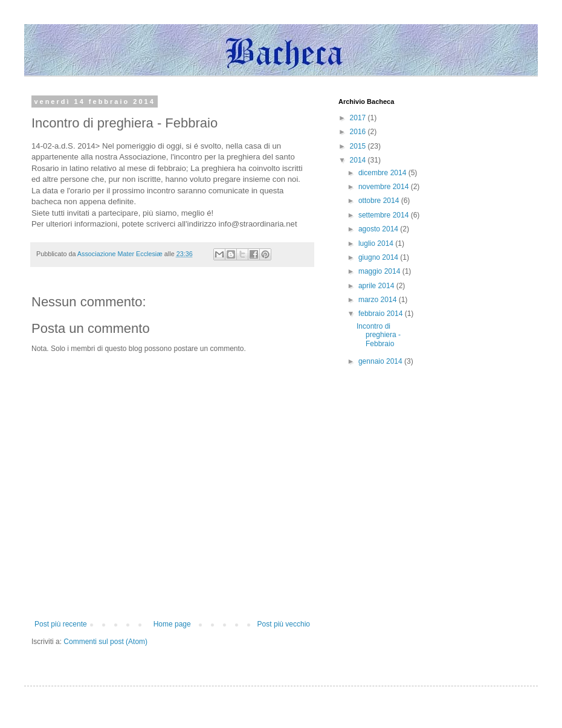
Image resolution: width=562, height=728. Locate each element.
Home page (172, 624)
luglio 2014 (377, 243)
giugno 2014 (379, 257)
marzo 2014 (379, 300)
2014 (359, 160)
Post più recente (61, 624)
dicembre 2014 (383, 173)
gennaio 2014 (381, 361)
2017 (359, 118)
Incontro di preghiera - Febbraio (379, 335)
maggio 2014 (380, 271)
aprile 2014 (377, 286)
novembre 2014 (385, 187)
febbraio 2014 (382, 314)
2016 (359, 132)
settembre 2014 (385, 215)
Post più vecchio (284, 624)
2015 (359, 146)
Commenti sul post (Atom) (105, 642)
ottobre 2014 (380, 201)
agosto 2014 (379, 229)
